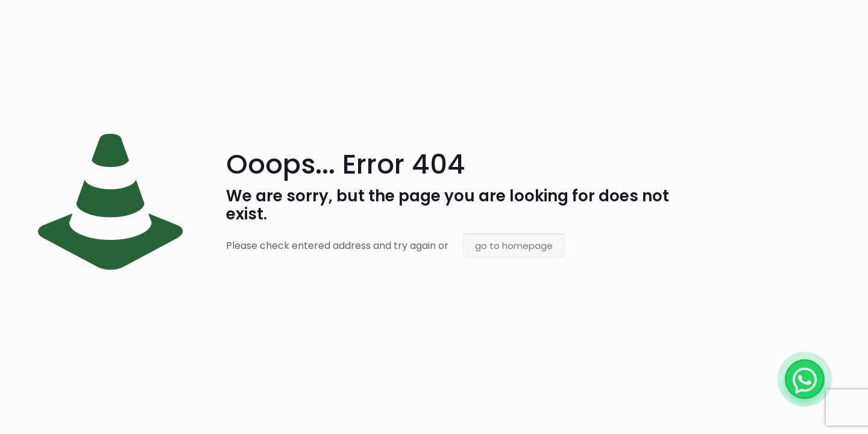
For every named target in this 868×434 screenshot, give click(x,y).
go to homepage (514, 246)
